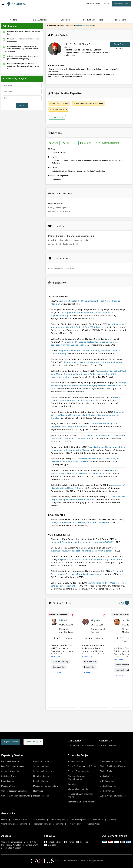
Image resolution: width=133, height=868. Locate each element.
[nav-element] (121, 603)
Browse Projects (78, 820)
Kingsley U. (97, 620)
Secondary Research (43, 771)
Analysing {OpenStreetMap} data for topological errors (86, 399)
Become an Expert (47, 742)
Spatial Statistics (59, 109)
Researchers (120, 20)
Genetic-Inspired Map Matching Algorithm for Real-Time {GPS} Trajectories (88, 326)
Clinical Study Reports (78, 789)
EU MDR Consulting (42, 761)
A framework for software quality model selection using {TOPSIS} (84, 541)
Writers (13, 20)
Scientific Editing (41, 781)
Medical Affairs (106, 776)
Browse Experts (58, 820)
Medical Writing (8, 786)
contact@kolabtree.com (110, 745)
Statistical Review (9, 776)
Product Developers (93, 20)
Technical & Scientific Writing (81, 802)
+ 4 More (86, 673)
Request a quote (83, 26)
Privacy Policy (75, 824)
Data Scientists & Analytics (13, 766)
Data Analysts (40, 20)
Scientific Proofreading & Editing (82, 766)
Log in (106, 4)
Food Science (8, 781)
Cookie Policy (94, 824)
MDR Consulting (107, 781)
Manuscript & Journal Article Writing (81, 795)
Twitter (69, 842)
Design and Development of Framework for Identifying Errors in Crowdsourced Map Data (89, 386)
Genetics (72, 784)
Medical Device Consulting (45, 786)
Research (69, 143)
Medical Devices (75, 761)
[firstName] (22, 85)
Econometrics (59, 667)
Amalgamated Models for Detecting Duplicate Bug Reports (80, 522)
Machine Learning (59, 103)
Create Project (120, 44)
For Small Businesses (11, 761)
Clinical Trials (106, 771)
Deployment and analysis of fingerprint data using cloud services (84, 425)
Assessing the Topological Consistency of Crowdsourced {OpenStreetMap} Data (85, 460)
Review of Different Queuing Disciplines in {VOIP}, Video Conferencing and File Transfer (87, 415)
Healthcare (38, 791)
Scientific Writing (41, 766)
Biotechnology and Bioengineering (76, 778)
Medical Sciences (108, 786)
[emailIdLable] (22, 98)
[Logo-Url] (16, 4)
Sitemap (113, 820)
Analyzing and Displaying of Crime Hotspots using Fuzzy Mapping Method (88, 449)
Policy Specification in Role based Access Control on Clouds (83, 472)
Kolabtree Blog (53, 842)
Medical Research (41, 796)
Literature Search (41, 776)
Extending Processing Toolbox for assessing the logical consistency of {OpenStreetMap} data (85, 343)
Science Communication (79, 771)
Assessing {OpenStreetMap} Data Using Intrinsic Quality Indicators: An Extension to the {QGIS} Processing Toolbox (88, 374)
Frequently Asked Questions (81, 745)
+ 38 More (118, 675)
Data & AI (85, 143)
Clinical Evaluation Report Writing (16, 796)
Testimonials (97, 820)
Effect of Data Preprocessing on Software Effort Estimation (88, 498)
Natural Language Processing (89, 103)
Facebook (83, 842)
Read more (56, 657)
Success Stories (20, 820)
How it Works (39, 820)
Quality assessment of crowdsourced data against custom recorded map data (88, 437)
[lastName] (22, 92)
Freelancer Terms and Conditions (48, 824)
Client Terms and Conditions (14, 824)
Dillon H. (64, 620)
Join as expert (92, 4)
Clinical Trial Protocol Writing (113, 766)
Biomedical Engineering (111, 761)
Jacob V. (127, 620)
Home (4, 820)
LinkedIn (50, 845)
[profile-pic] (54, 622)
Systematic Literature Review (113, 796)
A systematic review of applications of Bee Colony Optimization (84, 549)
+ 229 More (56, 673)
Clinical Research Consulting (14, 791)
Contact (22, 105)
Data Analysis (57, 117)
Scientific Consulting (11, 771)
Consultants (67, 20)
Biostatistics (89, 667)
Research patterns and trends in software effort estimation (93, 362)
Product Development (108, 143)
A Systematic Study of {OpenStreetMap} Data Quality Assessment (87, 573)
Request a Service (121, 4)
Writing (54, 143)
